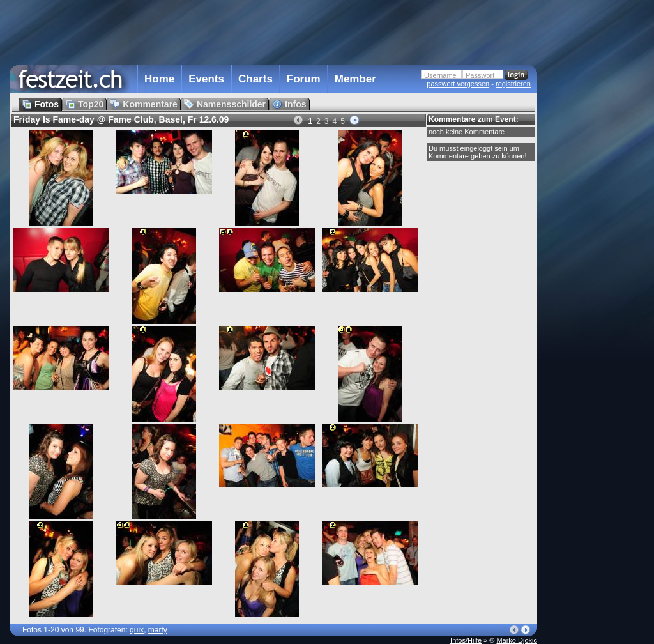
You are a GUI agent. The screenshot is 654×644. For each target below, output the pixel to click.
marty (158, 630)
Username (440, 75)
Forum (304, 79)
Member (355, 79)
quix (137, 630)
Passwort (480, 75)
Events (206, 79)
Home (159, 79)
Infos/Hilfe (466, 640)
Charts (255, 79)
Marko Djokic (517, 640)
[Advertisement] (593, 257)
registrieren (513, 84)
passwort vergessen (458, 84)
